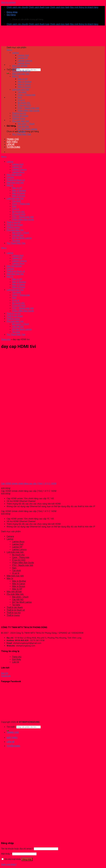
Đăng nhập (27, 859)
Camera (10, 536)
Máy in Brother (19, 581)
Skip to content (8, 2)
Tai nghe (16, 605)
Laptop (10, 539)
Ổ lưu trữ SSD (19, 560)
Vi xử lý (16, 573)
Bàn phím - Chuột (20, 597)
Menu (9, 50)
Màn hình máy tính (15, 576)
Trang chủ (6, 339)
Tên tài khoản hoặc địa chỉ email (17, 849)
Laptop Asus (18, 542)
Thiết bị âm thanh (15, 607)
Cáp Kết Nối (18, 600)
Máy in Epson (19, 586)
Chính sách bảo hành (60, 7)
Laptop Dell (18, 544)
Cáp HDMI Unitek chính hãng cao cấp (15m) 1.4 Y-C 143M (29, 484)
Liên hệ (16, 662)
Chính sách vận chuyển (17, 7)
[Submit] (8, 73)
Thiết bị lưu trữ (14, 613)
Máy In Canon (19, 584)
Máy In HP (17, 589)
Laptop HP (17, 547)
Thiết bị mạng (13, 615)
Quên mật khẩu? (9, 864)
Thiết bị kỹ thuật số (16, 610)
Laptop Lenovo (19, 549)
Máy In (10, 578)
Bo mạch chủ (18, 555)
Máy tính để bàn (14, 592)
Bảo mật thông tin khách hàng (84, 7)
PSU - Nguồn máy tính (23, 565)
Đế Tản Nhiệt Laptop (22, 602)
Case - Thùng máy (21, 557)
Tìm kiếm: (11, 70)
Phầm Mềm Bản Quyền (23, 563)
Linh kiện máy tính (15, 552)
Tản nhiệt (16, 571)
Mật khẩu (6, 854)
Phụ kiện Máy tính (15, 594)
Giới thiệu (17, 659)
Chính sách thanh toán (39, 7)
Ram (14, 568)
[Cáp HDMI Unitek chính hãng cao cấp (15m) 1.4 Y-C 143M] (13, 479)
